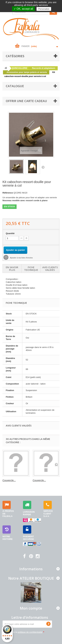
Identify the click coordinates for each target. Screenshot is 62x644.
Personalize (44, 9)
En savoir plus (12, 269)
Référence (8, 193)
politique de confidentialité (30, 632)
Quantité (10, 233)
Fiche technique (31, 269)
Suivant (43, 167)
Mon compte (31, 608)
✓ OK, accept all (23, 9)
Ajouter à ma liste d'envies (21, 258)
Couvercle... (9, 480)
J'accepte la (25, 632)
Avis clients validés (50, 269)
